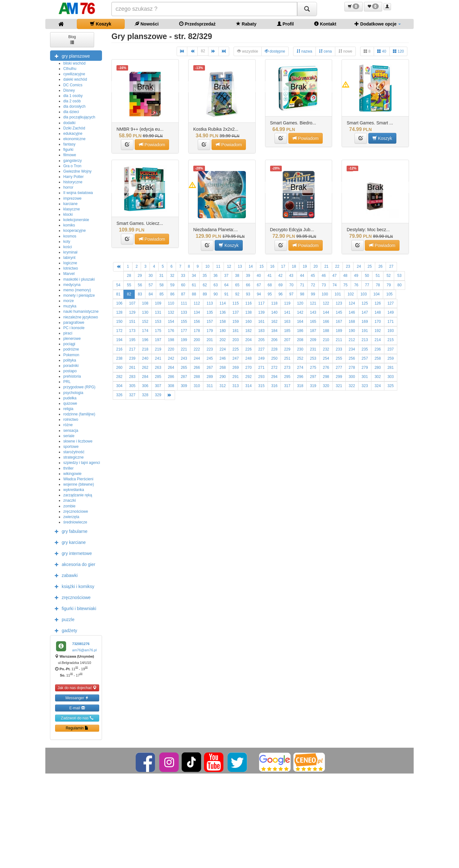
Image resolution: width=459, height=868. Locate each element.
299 (339, 377)
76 (356, 285)
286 (171, 377)
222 (197, 349)
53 (399, 276)
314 (248, 386)
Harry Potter (74, 177)
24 (359, 266)
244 (197, 358)
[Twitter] (238, 762)
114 (223, 303)
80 (399, 285)
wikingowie (72, 474)
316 (274, 386)
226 (248, 349)
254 (326, 358)
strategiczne (74, 457)
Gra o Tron (72, 166)
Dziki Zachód (74, 128)
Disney (69, 90)
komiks (69, 225)
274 (300, 368)
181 (235, 331)
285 (158, 377)
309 (184, 386)
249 (261, 358)
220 (171, 349)
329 (158, 395)
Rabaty (246, 24)
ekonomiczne (74, 139)
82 (203, 51)
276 (326, 368)
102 (351, 294)
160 (248, 322)
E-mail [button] (77, 708)
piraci (68, 333)
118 (274, 303)
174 (145, 331)
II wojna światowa (78, 193)
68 (270, 285)
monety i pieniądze (79, 295)
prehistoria (72, 376)
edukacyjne (73, 134)
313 (235, 386)
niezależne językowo (81, 317)
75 (346, 285)
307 (158, 386)
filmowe (70, 155)
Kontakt (325, 24)
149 (391, 312)
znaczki (70, 500)
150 (119, 322)
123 (339, 303)
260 (119, 368)
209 (313, 340)
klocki (68, 214)
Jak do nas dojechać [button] (77, 688)
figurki (68, 150)
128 (119, 312)
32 (172, 276)
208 (300, 340)
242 (171, 358)
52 (389, 276)
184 (274, 331)
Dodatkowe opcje (378, 24)
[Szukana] (204, 9)
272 (274, 368)
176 (171, 331)
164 (300, 322)
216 (119, 349)
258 (378, 358)
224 (223, 349)
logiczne (70, 263)
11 (218, 266)
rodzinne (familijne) (79, 414)
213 (365, 340)
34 (194, 276)
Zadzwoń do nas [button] (77, 718)
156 (197, 322)
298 (326, 377)
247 (235, 358)
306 (145, 386)
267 (210, 368)
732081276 (81, 644)
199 (184, 340)
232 (326, 349)
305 (132, 386)
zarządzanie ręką (78, 495)
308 (171, 386)
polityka (70, 360)
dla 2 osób (72, 101)
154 (171, 322)
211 (339, 340)
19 (305, 266)
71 (302, 285)
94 (259, 294)
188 (326, 331)
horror (68, 187)
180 (223, 331)
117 (261, 303)
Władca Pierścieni (78, 479)
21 (326, 266)
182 (248, 331)
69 (280, 285)
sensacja (71, 431)
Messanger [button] (77, 698)
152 (145, 322)
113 (210, 303)
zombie (69, 506)
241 (158, 358)
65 (237, 285)
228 (274, 349)
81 (118, 294)
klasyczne (72, 209)
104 (377, 294)
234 (352, 349)
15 (261, 266)
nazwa (304, 51)
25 (370, 266)
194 (119, 340)
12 (229, 266)
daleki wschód (75, 79)
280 (378, 368)
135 (210, 312)
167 (339, 322)
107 (132, 303)
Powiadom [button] (152, 144)
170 (378, 322)
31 (161, 276)
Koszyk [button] (382, 138)
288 (197, 377)
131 (158, 312)
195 (132, 340)
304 (119, 386)
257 (365, 358)
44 (302, 276)
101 (338, 294)
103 (364, 294)
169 (365, 322)
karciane (70, 204)
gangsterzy (73, 161)
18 (294, 266)
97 (291, 294)
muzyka (70, 306)
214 (378, 340)
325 (391, 386)
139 (261, 312)
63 (215, 285)
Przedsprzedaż (197, 24)
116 (248, 303)
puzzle (63, 619)
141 (287, 312)
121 (313, 303)
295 (287, 377)
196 (145, 340)
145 (339, 312)
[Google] (275, 762)
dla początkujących (79, 117)
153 (158, 322)
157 (210, 322)
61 (194, 285)
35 (205, 276)
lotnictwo (71, 268)
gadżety (64, 630)
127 (391, 303)
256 (352, 358)
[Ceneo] (309, 762)
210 (326, 340)
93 (248, 294)
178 (197, 331)
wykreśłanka (74, 490)
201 (210, 340)
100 (325, 294)
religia (68, 409)
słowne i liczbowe (78, 441)
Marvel (69, 274)
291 (235, 377)
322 (352, 386)
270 (248, 368)
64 (227, 285)
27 (391, 266)
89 (205, 294)
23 (348, 266)
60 (183, 285)
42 (280, 276)
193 (391, 331)
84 (151, 294)
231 (313, 349)
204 (248, 340)
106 (119, 303)
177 (184, 331)
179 (210, 331)
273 (287, 368)
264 (171, 368)
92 (237, 294)
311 (210, 386)
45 (313, 276)
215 (391, 340)
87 (183, 294)
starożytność (74, 452)
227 (261, 349)
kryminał (70, 252)
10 (207, 266)
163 (287, 322)
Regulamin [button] (77, 728)
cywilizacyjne (74, 74)
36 (215, 276)
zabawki (65, 575)
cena (325, 51)
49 (356, 276)
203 (235, 340)
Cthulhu (70, 69)
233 (339, 349)
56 (140, 285)
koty (67, 242)
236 (378, 349)
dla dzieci (71, 112)
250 (274, 358)
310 (197, 386)
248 (248, 358)
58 (161, 285)
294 (274, 377)
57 (151, 285)
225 (235, 349)
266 (197, 368)
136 (223, 312)
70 (291, 285)
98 (302, 294)
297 (313, 377)
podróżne (71, 349)
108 (145, 303)
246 (223, 358)
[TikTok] (191, 762)
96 (280, 294)
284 (145, 377)
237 (391, 349)
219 (158, 349)
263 (158, 368)
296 (300, 377)
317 (287, 386)
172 (119, 331)
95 (270, 294)
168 (352, 322)
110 (171, 303)
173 (132, 331)
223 (210, 349)
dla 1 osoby (73, 96)
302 (378, 377)
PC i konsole (74, 328)
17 (283, 266)
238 (119, 358)
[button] (354, 7)
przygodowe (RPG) (79, 387)
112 (197, 303)
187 (313, 331)
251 (287, 358)
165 (313, 322)
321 (339, 386)
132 (171, 312)
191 (365, 331)
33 (183, 276)
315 (261, 386)
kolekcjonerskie (76, 220)
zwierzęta (71, 517)
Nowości (147, 24)
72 (313, 285)
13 (240, 266)
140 (274, 312)
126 (378, 303)
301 (365, 377)
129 (132, 312)
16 (272, 266)
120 (398, 51)
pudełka (70, 398)
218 (145, 349)
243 (184, 358)
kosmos (70, 236)
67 (259, 285)
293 (261, 377)
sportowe (71, 447)
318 (300, 386)
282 (119, 377)
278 (352, 368)
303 (391, 377)
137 (235, 312)
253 (313, 358)
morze (68, 301)
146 (352, 312)
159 (235, 322)
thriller (68, 468)
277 (339, 368)
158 (223, 322)
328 (145, 395)
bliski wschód (74, 63)
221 (184, 349)
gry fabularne (70, 531)
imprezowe (72, 198)
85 (161, 294)
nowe (345, 51)
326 (119, 395)
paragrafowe (74, 323)
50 (367, 276)
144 (326, 312)
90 (215, 294)
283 (132, 377)
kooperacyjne (74, 231)
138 (248, 312)
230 (300, 349)
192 (378, 331)
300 (352, 377)
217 (132, 349)
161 (261, 322)
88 (194, 294)
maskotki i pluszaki (79, 279)
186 (300, 331)
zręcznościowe (76, 511)
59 (172, 285)
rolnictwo (71, 420)
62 (205, 285)
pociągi (69, 344)
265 (184, 368)
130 (145, 312)
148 (378, 312)
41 (270, 276)
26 (380, 266)
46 (323, 276)
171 (391, 322)
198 (171, 340)
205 (261, 340)
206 (274, 340)
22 (337, 266)
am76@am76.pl (84, 650)
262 (145, 368)
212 (352, 340)
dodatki (69, 123)
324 (378, 386)
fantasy (69, 144)
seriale (69, 436)
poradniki (71, 366)
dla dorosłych (74, 106)
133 (184, 312)
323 (365, 386)
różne (68, 425)
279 (365, 368)
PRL (67, 382)
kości (68, 247)
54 (118, 285)
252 (300, 358)
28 (129, 276)
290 (223, 377)
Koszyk (101, 24)
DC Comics (73, 85)
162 (274, 322)
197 (158, 340)
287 (184, 377)
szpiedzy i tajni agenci (82, 463)
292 (248, 377)
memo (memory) (77, 290)
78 (378, 285)
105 (389, 294)
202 (223, 340)
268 (223, 368)
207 (287, 340)
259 (391, 358)
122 (326, 303)
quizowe (70, 403)
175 (158, 331)
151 (132, 322)
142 (300, 312)
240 (145, 358)
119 (287, 303)
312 (223, 386)
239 (132, 358)
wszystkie (248, 51)
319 (313, 386)
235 (365, 349)
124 (352, 303)
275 (313, 368)
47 (334, 276)
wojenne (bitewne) (79, 484)
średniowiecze (75, 522)
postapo (70, 371)
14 (251, 266)
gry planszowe (71, 56)
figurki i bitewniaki (74, 608)
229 (287, 349)
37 (226, 276)
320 (326, 386)
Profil (286, 24)
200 (197, 340)
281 (391, 368)
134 (197, 312)
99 (313, 294)
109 (158, 303)
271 (261, 368)
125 (365, 303)
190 (352, 331)
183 (261, 331)
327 (132, 395)
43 (291, 276)
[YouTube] (214, 762)
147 (365, 312)
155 (184, 322)
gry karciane (69, 542)
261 (132, 368)
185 (287, 331)
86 (172, 294)
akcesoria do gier (74, 564)
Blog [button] (72, 39)
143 (313, 312)
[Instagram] (170, 762)
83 (140, 294)
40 (382, 51)
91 (227, 294)
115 (235, 303)
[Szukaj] (307, 9)
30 (151, 276)
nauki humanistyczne (81, 311)
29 (140, 276)
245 (210, 358)
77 (367, 285)
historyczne (73, 182)
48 (345, 276)
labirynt (69, 258)
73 (324, 285)
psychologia (73, 393)
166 (326, 322)
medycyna (72, 285)
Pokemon (71, 355)
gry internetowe (72, 553)
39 (248, 276)
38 (237, 276)
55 (129, 285)
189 (339, 331)
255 (339, 358)
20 (316, 266)
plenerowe (72, 339)
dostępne (275, 51)
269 (235, 368)
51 (378, 276)
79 (389, 285)
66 (248, 285)
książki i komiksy (73, 586)
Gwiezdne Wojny (77, 171)
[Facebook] (146, 762)
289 (210, 377)
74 (334, 285)
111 (184, 303)
